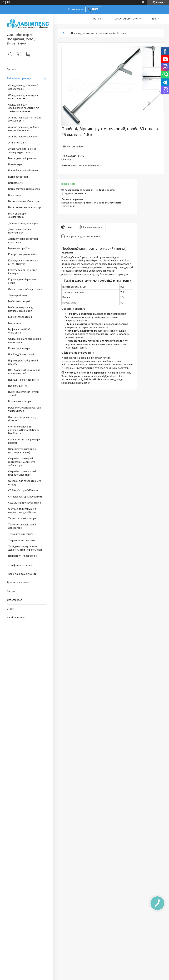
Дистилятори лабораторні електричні (23, 241)
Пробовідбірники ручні (21, 355)
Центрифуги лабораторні (23, 556)
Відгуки (11, 591)
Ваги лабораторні (18, 177)
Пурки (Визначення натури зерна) (23, 394)
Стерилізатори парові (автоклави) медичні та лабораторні (22, 462)
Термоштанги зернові (21, 534)
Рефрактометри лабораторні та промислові (25, 409)
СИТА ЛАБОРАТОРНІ (126, 19)
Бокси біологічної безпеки (23, 171)
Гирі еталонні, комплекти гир (24, 207)
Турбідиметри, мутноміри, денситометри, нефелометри (25, 548)
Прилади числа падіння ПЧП (24, 380)
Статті (10, 609)
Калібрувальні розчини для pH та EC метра (24, 262)
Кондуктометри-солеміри (23, 254)
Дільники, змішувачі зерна (23, 223)
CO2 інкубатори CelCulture (23, 490)
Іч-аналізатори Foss (19, 248)
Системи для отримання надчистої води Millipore (22, 511)
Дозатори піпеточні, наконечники (20, 231)
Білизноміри (15, 165)
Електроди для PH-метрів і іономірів (23, 272)
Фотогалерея (14, 600)
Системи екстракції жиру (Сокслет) (22, 419)
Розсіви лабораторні (20, 401)
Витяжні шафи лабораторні (24, 201)
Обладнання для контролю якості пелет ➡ (24, 97)
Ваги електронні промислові (24, 189)
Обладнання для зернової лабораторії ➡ (23, 87)
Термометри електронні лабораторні (22, 526)
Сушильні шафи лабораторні (24, 503)
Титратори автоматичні (22, 540)
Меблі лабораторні (19, 301)
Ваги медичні (16, 183)
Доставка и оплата (18, 583)
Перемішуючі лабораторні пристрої (23, 362)
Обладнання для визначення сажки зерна (25, 341)
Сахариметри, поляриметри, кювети (24, 441)
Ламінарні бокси (18, 295)
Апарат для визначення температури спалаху (22, 151)
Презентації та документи (22, 574)
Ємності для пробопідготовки (25, 289)
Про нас (11, 69)
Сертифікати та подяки (20, 565)
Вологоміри (15, 195)
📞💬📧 (93, 9)
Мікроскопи (15, 323)
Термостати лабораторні (22, 518)
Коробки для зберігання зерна (22, 281)
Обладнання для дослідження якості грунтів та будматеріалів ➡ (24, 108)
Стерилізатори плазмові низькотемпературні (22, 473)
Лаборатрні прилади (19, 78)
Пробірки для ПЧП (18, 386)
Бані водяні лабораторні (22, 158)
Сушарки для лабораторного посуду (25, 483)
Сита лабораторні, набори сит (25, 497)
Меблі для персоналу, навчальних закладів (21, 309)
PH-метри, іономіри (19, 348)
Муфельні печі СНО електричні (19, 331)
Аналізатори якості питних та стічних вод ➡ (25, 119)
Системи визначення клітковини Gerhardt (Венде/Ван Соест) (24, 430)
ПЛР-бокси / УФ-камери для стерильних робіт (24, 372)
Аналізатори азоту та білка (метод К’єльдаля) (24, 129)
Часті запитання (16, 618)
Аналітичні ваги (17, 143)
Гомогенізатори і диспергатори (18, 215)
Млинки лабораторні (20, 317)
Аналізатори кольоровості (23, 137)
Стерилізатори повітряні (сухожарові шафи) (22, 451)
